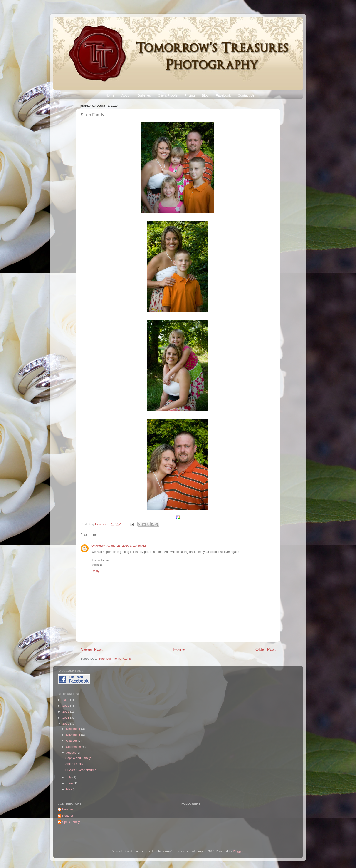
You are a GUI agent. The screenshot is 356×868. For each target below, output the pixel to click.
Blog (205, 95)
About (126, 95)
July (69, 777)
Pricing (190, 95)
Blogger (238, 851)
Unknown (98, 546)
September (74, 747)
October (72, 741)
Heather (101, 524)
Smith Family (74, 764)
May (69, 789)
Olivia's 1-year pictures (81, 770)
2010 (66, 724)
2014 (66, 700)
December (74, 729)
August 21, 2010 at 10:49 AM (126, 546)
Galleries (144, 95)
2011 (66, 718)
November (74, 735)
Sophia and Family (78, 758)
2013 (66, 706)
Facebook (223, 95)
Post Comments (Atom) (115, 659)
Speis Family (71, 822)
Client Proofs (168, 95)
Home (110, 95)
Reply (95, 571)
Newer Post (91, 649)
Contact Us (246, 95)
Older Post (266, 649)
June (70, 783)
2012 (66, 712)
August (71, 753)
